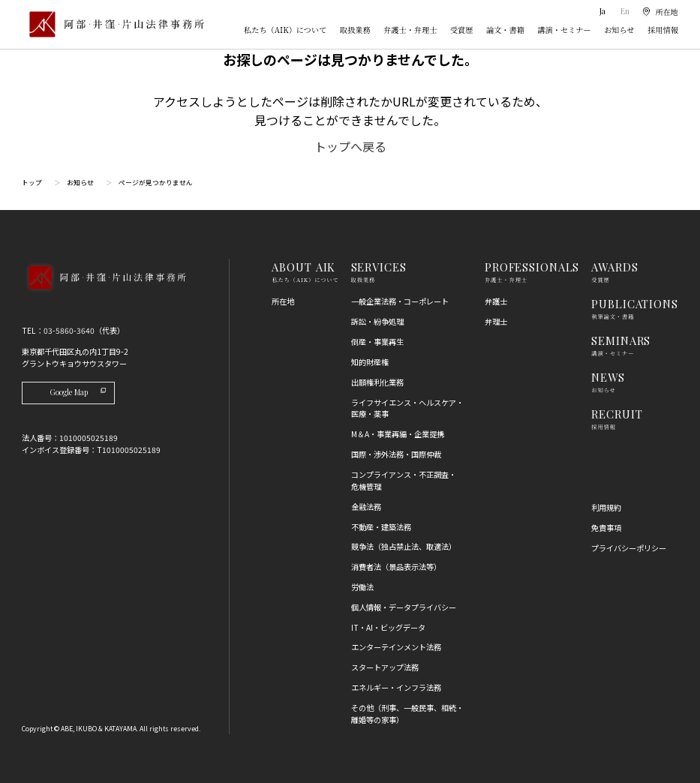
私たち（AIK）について (285, 30)
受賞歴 (462, 30)
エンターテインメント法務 (396, 647)
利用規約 (606, 507)
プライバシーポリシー (629, 548)
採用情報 (663, 30)
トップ (32, 183)
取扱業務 (355, 30)
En (625, 11)
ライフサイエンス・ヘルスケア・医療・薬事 (407, 408)
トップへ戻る (350, 146)
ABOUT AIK (303, 267)
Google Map (78, 392)
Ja (604, 11)
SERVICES (379, 267)
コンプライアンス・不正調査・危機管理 (404, 480)
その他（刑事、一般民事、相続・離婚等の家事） (407, 714)
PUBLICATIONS (635, 304)
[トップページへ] (104, 292)
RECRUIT (617, 414)
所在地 (283, 301)
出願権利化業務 (377, 382)
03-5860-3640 (69, 330)
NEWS (608, 377)
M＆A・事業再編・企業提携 (398, 434)
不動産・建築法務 (381, 527)
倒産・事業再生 (377, 342)
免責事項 (606, 528)
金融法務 (366, 507)
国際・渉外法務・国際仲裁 (396, 454)
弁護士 (496, 301)
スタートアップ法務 (385, 667)
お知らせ (619, 30)
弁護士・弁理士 (410, 30)
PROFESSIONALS (532, 267)
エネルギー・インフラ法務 (396, 687)
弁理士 (496, 321)
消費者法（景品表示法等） (396, 567)
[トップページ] (113, 24)
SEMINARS (621, 340)
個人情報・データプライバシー (404, 607)
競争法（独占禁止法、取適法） (404, 546)
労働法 (362, 587)
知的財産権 (370, 362)
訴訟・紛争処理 (377, 321)
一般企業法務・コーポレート (400, 301)
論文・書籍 (505, 30)
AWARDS (614, 267)
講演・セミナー (564, 30)
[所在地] (660, 11)
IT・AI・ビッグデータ (388, 627)
